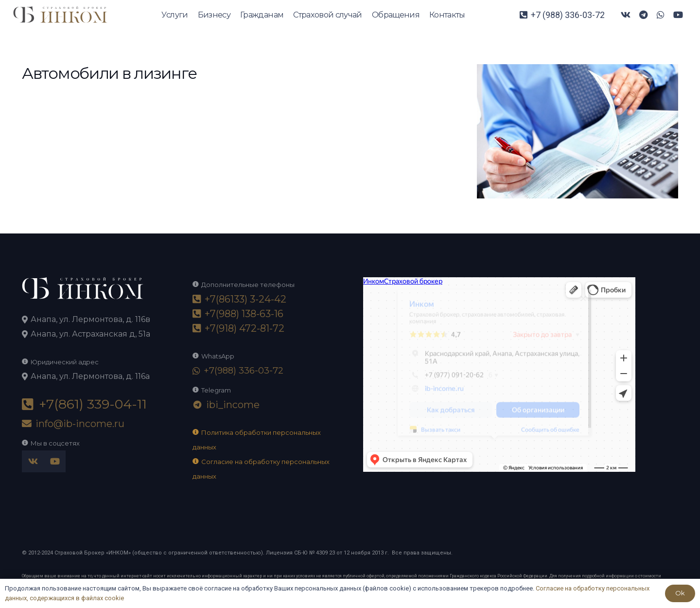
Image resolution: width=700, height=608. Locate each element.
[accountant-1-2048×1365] (577, 71)
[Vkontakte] (626, 15)
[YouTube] (678, 15)
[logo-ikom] (60, 15)
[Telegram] (643, 15)
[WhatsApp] (661, 15)
